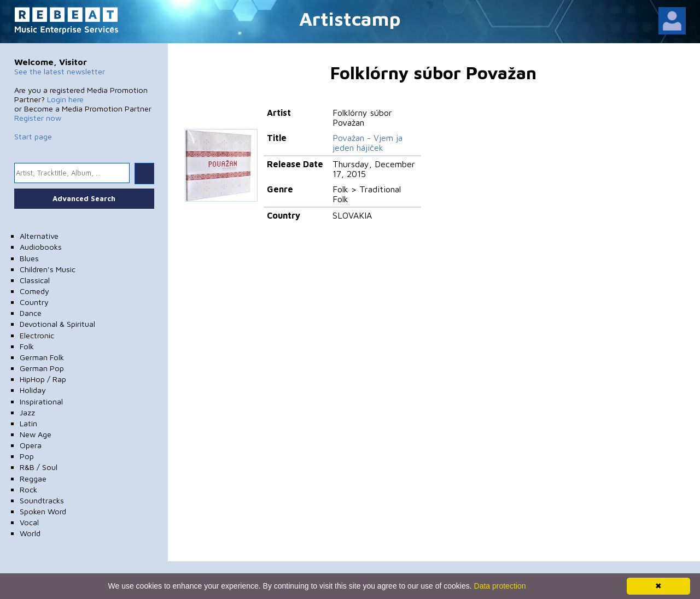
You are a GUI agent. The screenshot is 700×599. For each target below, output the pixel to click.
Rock (28, 489)
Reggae (33, 478)
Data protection (500, 586)
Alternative (39, 236)
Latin (28, 423)
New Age (36, 434)
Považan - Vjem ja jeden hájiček (367, 143)
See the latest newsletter (60, 71)
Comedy (34, 291)
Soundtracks (42, 500)
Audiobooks (41, 247)
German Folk (42, 357)
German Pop (42, 368)
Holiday (33, 390)
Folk (27, 346)
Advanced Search (84, 198)
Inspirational (41, 401)
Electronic (37, 335)
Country (34, 302)
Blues (29, 258)
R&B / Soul (39, 467)
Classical (35, 280)
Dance (31, 313)
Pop (27, 456)
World (30, 533)
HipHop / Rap (43, 379)
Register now (38, 118)
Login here (65, 99)
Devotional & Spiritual (57, 324)
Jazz (27, 412)
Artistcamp (350, 18)
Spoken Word (43, 511)
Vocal (29, 522)
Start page (33, 136)
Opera (31, 445)
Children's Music (48, 269)
